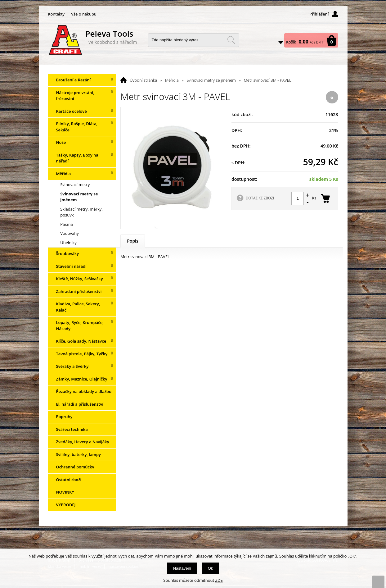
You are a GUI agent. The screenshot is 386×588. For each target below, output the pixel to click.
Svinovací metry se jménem (211, 80)
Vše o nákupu (84, 14)
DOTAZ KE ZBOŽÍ (260, 198)
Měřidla (172, 80)
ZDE (219, 580)
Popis (133, 241)
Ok (211, 568)
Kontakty (56, 14)
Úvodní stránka (143, 80)
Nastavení (182, 568)
